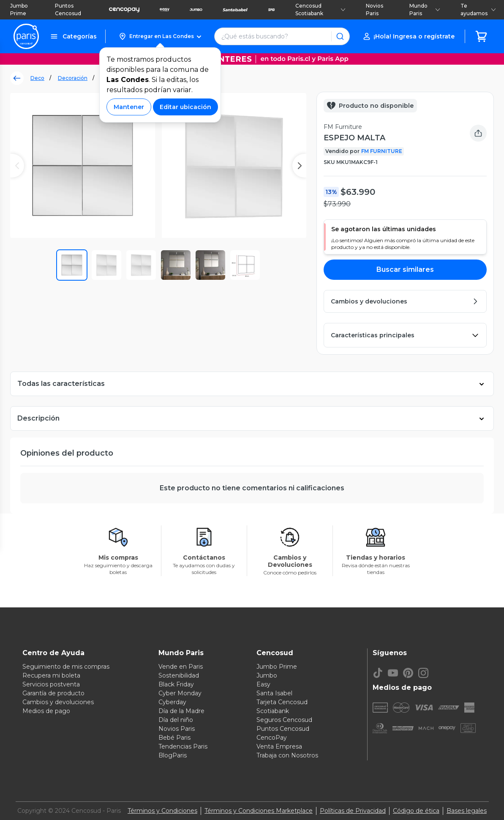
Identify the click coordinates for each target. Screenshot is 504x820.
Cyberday (172, 702)
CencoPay (272, 738)
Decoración (73, 78)
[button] (160, 36)
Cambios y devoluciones (58, 702)
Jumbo (267, 675)
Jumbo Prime (19, 10)
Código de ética (416, 811)
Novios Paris (375, 10)
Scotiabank (273, 711)
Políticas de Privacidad (353, 811)
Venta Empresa (279, 746)
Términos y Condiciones (162, 811)
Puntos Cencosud (68, 10)
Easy (263, 684)
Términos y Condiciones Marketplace (259, 811)
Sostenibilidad (179, 675)
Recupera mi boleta (51, 675)
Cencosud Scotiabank (320, 10)
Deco (37, 78)
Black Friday (176, 684)
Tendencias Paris (183, 746)
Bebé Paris (174, 738)
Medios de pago (46, 711)
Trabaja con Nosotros (287, 755)
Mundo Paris (425, 10)
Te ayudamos (478, 10)
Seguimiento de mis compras (66, 667)
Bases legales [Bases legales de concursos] (467, 811)
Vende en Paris (181, 667)
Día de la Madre (181, 711)
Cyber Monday (180, 693)
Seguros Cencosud (284, 720)
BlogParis (173, 755)
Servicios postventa (51, 684)
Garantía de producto (53, 693)
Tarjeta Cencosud (282, 702)
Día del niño (176, 720)
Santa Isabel (274, 693)
